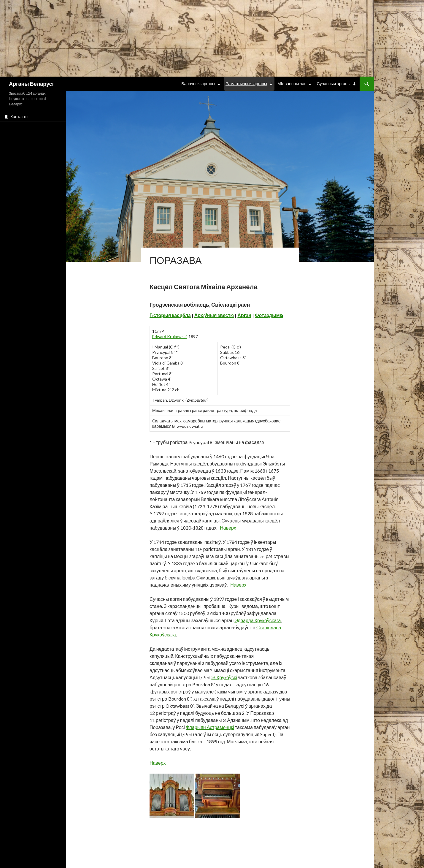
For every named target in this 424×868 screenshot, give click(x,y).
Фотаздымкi (269, 315)
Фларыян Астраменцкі (210, 727)
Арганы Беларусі (31, 84)
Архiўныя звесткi (214, 315)
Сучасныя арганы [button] (334, 84)
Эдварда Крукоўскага (258, 620)
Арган (244, 315)
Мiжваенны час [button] (292, 84)
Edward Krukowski (169, 336)
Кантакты (19, 117)
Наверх (228, 528)
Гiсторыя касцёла (170, 315)
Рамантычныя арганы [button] (246, 84)
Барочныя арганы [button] (198, 84)
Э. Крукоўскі (224, 677)
